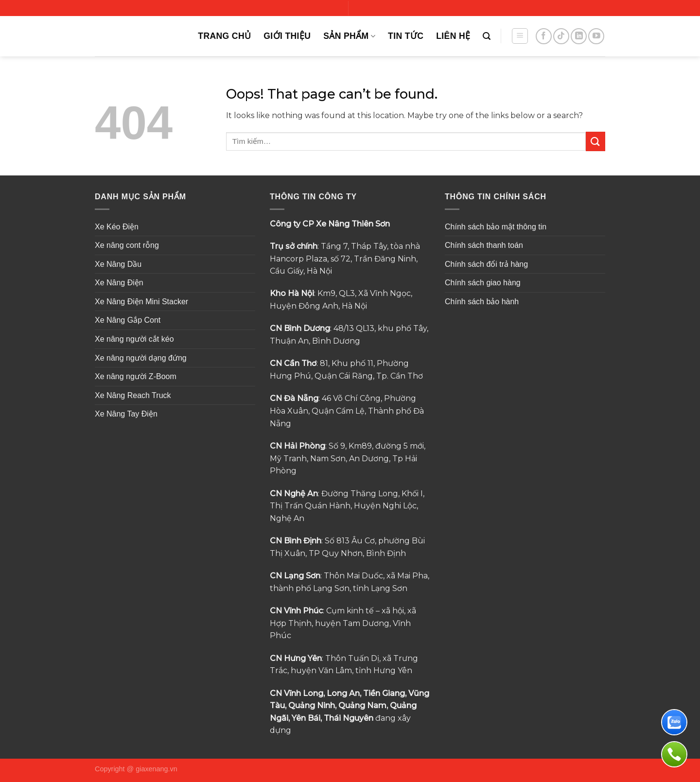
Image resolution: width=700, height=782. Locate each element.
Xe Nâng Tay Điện (126, 414)
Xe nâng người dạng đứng (141, 358)
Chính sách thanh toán (484, 245)
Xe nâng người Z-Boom (136, 376)
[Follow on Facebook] (544, 36)
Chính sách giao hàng (483, 283)
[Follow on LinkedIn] (579, 36)
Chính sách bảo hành (482, 302)
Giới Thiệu (287, 36)
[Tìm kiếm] (487, 36)
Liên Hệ (453, 36)
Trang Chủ (224, 36)
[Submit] (595, 141)
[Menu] (520, 36)
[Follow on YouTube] (596, 36)
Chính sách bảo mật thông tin (496, 227)
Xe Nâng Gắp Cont (128, 320)
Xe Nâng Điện (119, 283)
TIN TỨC (406, 36)
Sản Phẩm (349, 36)
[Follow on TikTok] (561, 36)
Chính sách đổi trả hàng (486, 264)
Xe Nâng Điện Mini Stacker (141, 302)
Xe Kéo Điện (117, 227)
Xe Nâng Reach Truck (133, 395)
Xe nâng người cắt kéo (134, 339)
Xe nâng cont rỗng (127, 245)
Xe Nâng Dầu (118, 264)
